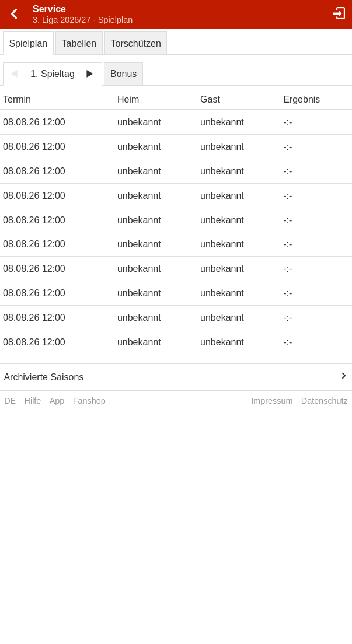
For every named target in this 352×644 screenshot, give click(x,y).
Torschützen (136, 43)
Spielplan (28, 43)
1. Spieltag (53, 74)
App (57, 401)
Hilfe (33, 401)
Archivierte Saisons (43, 377)
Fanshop (89, 401)
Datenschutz (325, 401)
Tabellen (79, 43)
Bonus (123, 74)
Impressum (272, 401)
